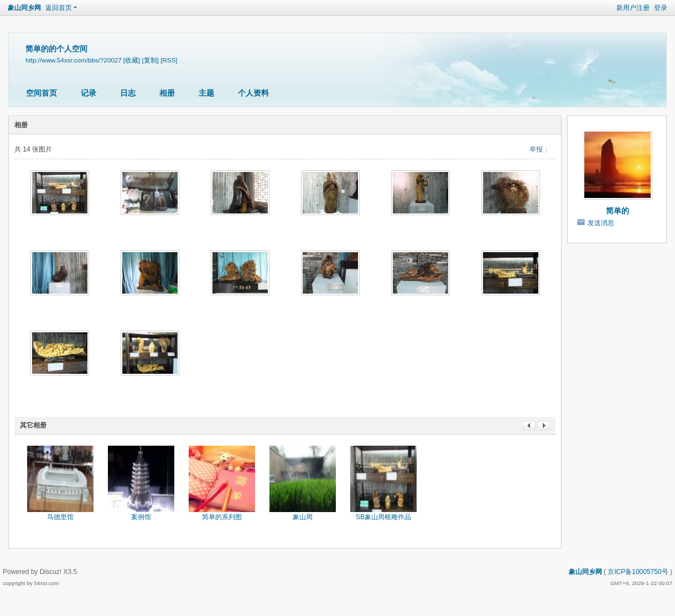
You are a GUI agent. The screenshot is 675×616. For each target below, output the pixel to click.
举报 (536, 149)
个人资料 (253, 93)
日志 (128, 93)
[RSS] (169, 60)
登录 (661, 8)
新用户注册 (633, 8)
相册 (167, 93)
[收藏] (132, 60)
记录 (89, 93)
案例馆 (141, 517)
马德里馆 (60, 517)
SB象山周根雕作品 (383, 517)
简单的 (617, 211)
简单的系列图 (222, 517)
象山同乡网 (24, 8)
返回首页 (59, 8)
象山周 (303, 517)
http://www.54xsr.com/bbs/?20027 (74, 60)
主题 (206, 93)
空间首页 (41, 93)
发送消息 (601, 223)
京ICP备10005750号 (638, 572)
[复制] (150, 60)
